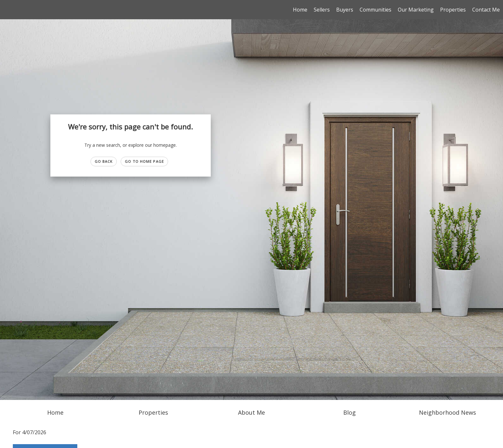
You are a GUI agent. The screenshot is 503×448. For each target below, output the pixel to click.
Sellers (322, 10)
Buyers (345, 10)
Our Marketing (416, 10)
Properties (453, 10)
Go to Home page (144, 161)
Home (300, 10)
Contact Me (486, 10)
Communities (375, 10)
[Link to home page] (8, 10)
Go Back (104, 161)
